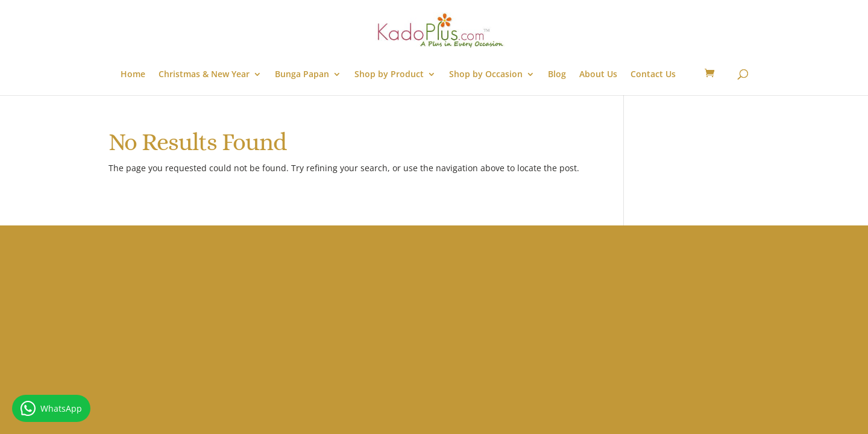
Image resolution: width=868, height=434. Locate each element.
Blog (557, 75)
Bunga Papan (302, 75)
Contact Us (653, 75)
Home (133, 75)
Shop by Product (389, 75)
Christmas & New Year (204, 75)
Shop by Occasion (486, 75)
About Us (598, 75)
